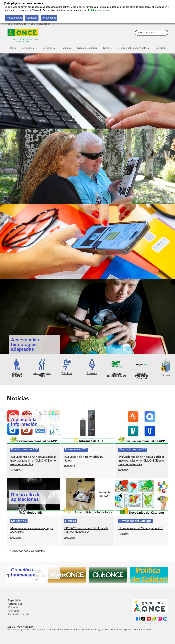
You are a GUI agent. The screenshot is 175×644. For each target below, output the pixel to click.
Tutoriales (66, 48)
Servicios (49, 48)
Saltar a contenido (17, 24)
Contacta (160, 48)
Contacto (13, 607)
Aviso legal (14, 611)
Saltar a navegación (40, 24)
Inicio (13, 48)
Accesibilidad (15, 604)
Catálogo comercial (87, 48)
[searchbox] (149, 33)
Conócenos (29, 48)
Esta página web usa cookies (24, 3)
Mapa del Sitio (16, 601)
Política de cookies (99, 10)
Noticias (107, 48)
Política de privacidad (19, 614)
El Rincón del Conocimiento (134, 48)
